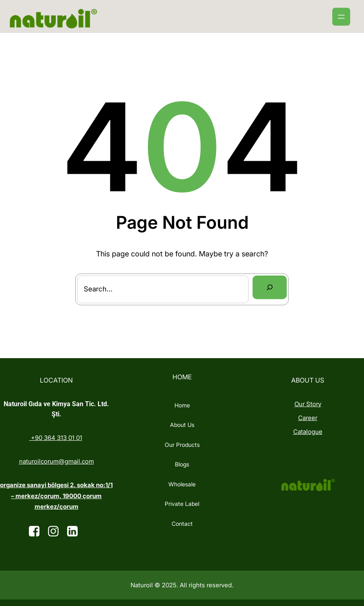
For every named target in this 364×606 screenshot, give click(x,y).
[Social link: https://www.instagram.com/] (56, 532)
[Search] (270, 287)
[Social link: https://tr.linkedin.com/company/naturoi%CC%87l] (75, 532)
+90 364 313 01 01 (56, 438)
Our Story (308, 404)
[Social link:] (37, 532)
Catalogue (308, 432)
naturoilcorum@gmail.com (57, 461)
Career (308, 418)
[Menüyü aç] (341, 17)
